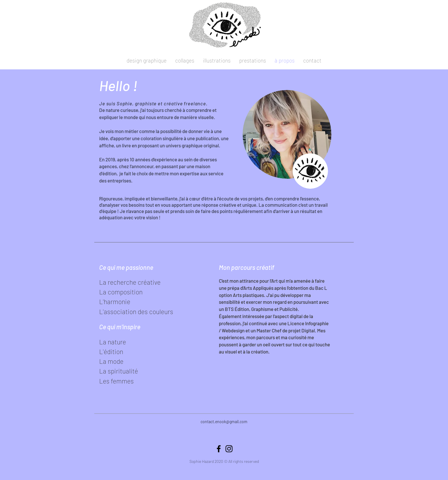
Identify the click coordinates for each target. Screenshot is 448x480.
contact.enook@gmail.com (224, 422)
